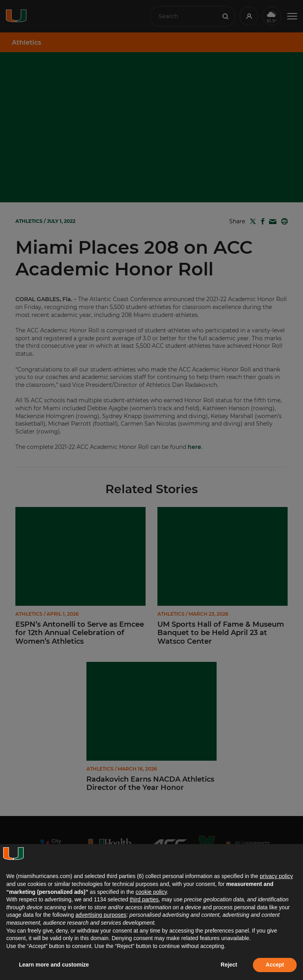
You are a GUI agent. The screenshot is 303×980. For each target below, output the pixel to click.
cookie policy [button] (151, 892)
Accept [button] (275, 965)
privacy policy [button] (276, 876)
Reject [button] (229, 965)
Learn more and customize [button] (54, 965)
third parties (144, 899)
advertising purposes (101, 915)
